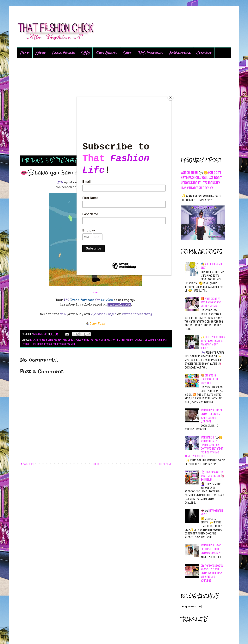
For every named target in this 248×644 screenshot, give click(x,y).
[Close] (170, 98)
